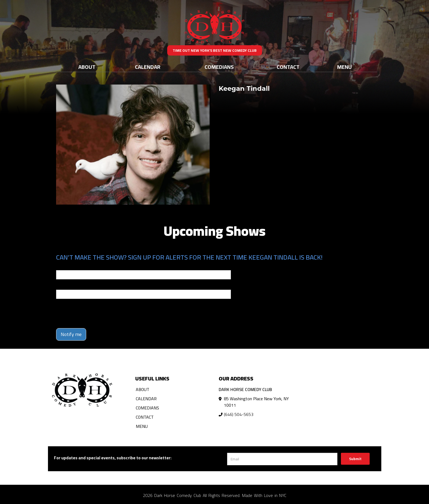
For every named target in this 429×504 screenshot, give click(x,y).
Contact (288, 67)
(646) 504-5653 (239, 414)
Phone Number (69, 286)
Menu (344, 67)
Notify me (71, 334)
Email (61, 266)
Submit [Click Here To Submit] (355, 459)
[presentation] (97, 314)
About (87, 67)
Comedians (219, 67)
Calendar (148, 67)
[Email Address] (282, 459)
